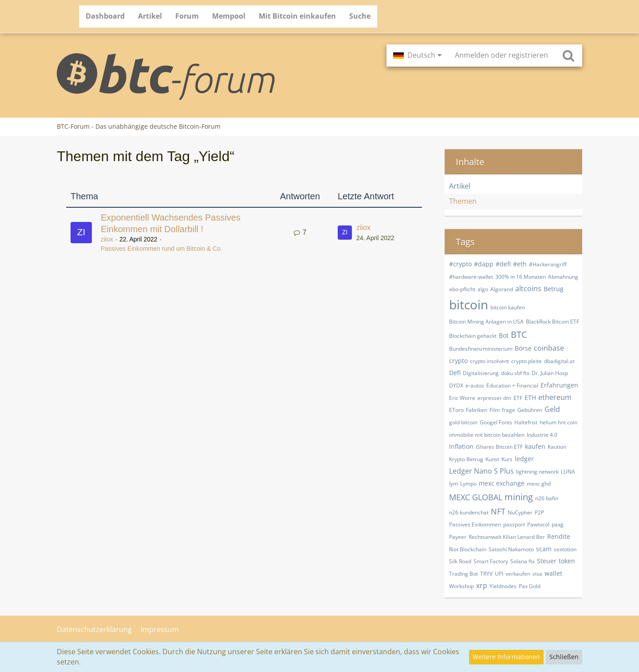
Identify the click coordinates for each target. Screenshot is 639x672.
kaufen (535, 446)
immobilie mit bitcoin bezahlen (487, 435)
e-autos (475, 385)
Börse (523, 348)
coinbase (549, 348)
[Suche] (568, 55)
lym (454, 484)
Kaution (557, 447)
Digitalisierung (481, 373)
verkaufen (518, 574)
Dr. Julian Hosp (550, 373)
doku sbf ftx (515, 373)
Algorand (502, 289)
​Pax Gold (530, 586)
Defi (455, 373)
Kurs (507, 459)
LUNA (568, 472)
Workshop (461, 586)
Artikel (460, 186)
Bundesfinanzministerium (481, 349)
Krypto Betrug (466, 459)
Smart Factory (491, 561)
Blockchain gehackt (473, 336)
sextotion (565, 549)
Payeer (458, 537)
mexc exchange (502, 483)
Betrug (554, 289)
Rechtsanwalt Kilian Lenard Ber (507, 537)
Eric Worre (462, 398)
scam (544, 549)
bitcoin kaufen (508, 307)
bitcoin (469, 304)
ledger (524, 459)
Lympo (468, 484)
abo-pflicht (462, 289)
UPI (499, 574)
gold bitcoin (463, 422)
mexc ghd (539, 484)
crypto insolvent (489, 361)
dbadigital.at (559, 361)
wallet (553, 573)
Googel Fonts (496, 422)
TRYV (486, 574)
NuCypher (520, 512)
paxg (558, 524)
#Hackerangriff (548, 264)
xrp (482, 585)
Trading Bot (463, 574)
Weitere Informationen (506, 657)
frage (509, 410)
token (567, 561)
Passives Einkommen (475, 524)
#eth (520, 264)
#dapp (484, 264)
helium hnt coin (558, 422)
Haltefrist (526, 422)
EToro (456, 410)
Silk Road (460, 561)
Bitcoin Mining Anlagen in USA (486, 322)
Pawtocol (538, 524)
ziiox (107, 239)
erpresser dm (494, 398)
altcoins (528, 289)
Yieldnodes (503, 586)
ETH (530, 397)
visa (537, 574)
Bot (504, 335)
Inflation (461, 446)
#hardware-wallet (471, 277)
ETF (518, 398)
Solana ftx (523, 561)
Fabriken (477, 410)
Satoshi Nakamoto (511, 549)
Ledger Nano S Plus (481, 471)
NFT (498, 511)
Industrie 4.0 (542, 435)
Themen (463, 201)
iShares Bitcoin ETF (499, 447)
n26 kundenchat (469, 512)
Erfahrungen (559, 385)
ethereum (555, 397)
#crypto (460, 264)
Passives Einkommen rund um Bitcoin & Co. (162, 249)
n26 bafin (547, 498)
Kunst (492, 459)
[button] (417, 55)
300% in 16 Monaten (521, 277)
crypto (458, 361)
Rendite (559, 536)
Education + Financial (512, 385)
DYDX (456, 385)
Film (495, 410)
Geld (552, 409)
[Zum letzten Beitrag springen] (345, 233)
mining (519, 497)
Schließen (564, 657)
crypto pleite (527, 361)
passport (514, 524)
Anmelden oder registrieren (501, 55)
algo (483, 289)
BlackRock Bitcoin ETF (552, 322)
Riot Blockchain (468, 549)
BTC (519, 334)
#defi (503, 264)
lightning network (537, 472)
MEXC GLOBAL (476, 497)
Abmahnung (563, 277)
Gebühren (530, 410)
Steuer (547, 561)
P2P (539, 512)
